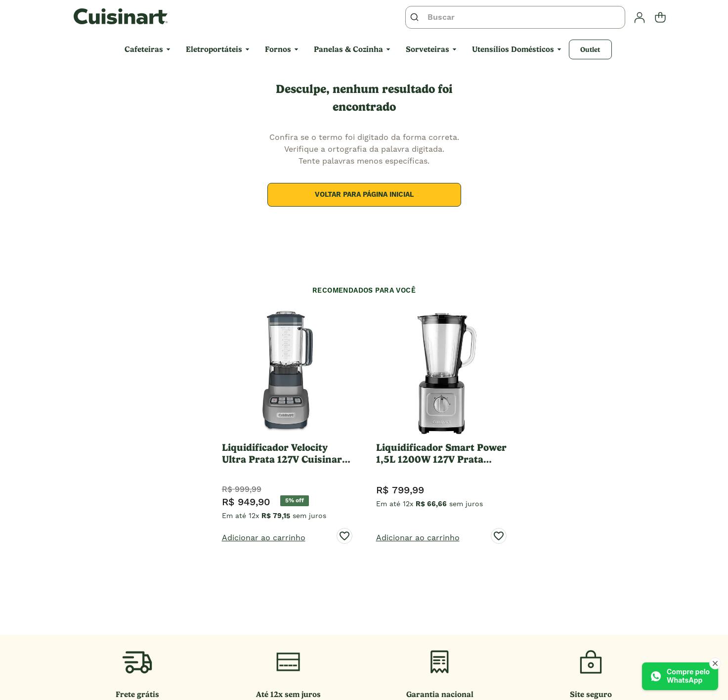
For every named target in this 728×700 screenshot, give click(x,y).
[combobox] (515, 17)
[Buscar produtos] (417, 17)
